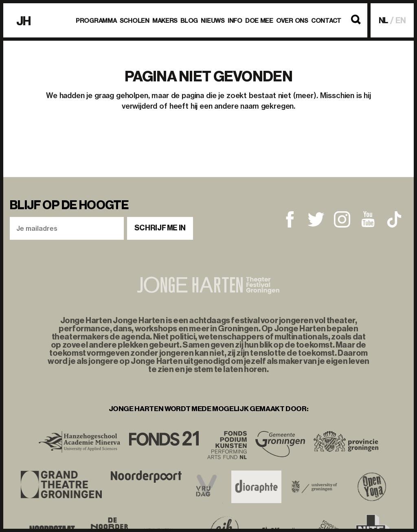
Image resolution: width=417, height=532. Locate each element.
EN (401, 21)
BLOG (189, 21)
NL (384, 21)
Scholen (135, 21)
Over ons (292, 21)
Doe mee (259, 21)
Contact (326, 21)
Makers (165, 21)
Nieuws (213, 21)
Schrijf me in (160, 228)
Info (235, 21)
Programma (96, 21)
